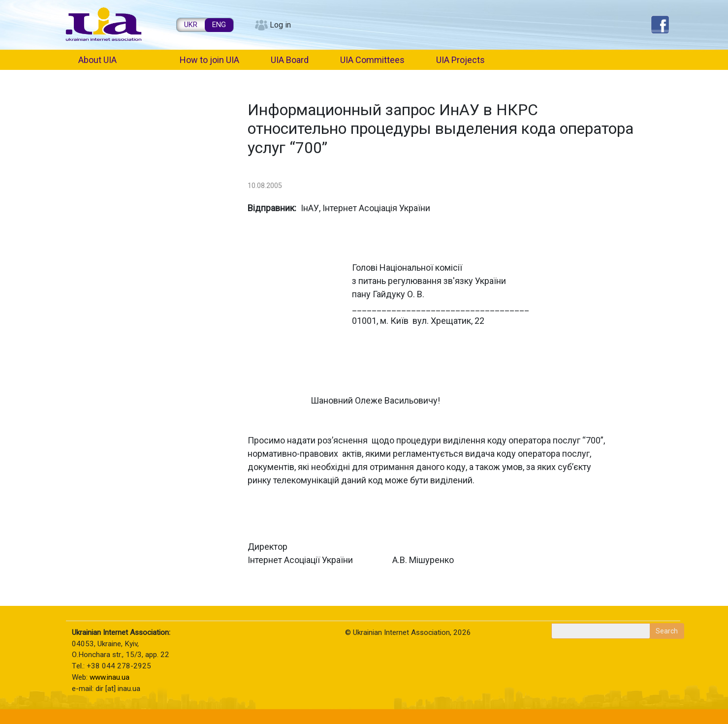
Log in (280, 25)
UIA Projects (460, 60)
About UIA (97, 60)
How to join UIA (209, 60)
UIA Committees (372, 60)
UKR (191, 25)
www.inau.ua (110, 677)
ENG (219, 25)
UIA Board (290, 60)
